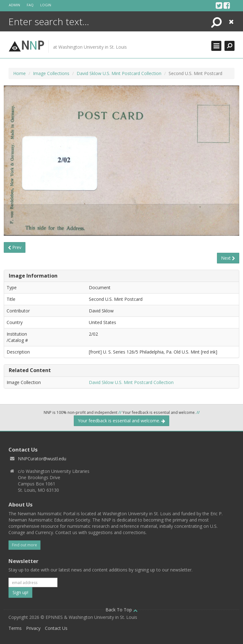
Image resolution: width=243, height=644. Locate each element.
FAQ (30, 5)
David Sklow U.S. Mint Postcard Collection (119, 73)
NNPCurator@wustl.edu (42, 459)
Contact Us (56, 628)
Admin (14, 5)
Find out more (24, 545)
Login (46, 5)
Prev (15, 247)
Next (228, 258)
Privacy (33, 628)
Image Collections (51, 73)
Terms (15, 628)
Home (19, 73)
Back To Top (121, 610)
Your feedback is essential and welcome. (121, 421)
